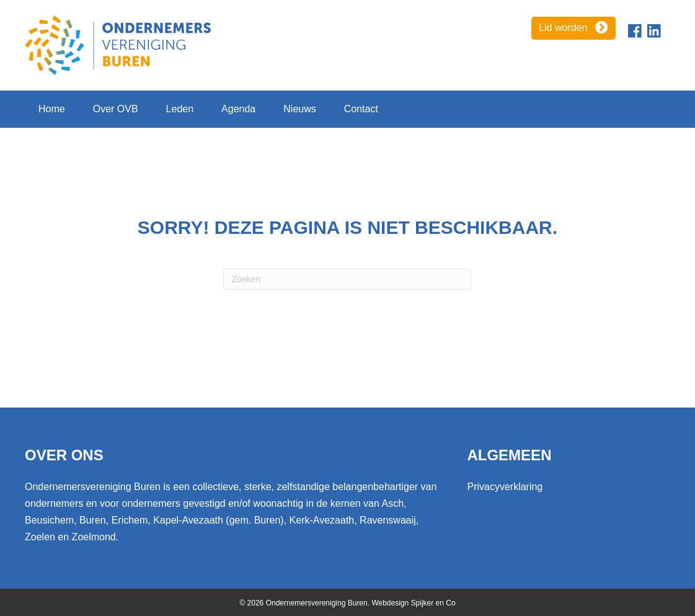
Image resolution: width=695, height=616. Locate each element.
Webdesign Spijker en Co (413, 603)
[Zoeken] (347, 279)
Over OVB (116, 109)
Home (52, 109)
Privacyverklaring (505, 487)
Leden (180, 109)
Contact (361, 109)
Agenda (238, 109)
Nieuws (299, 109)
